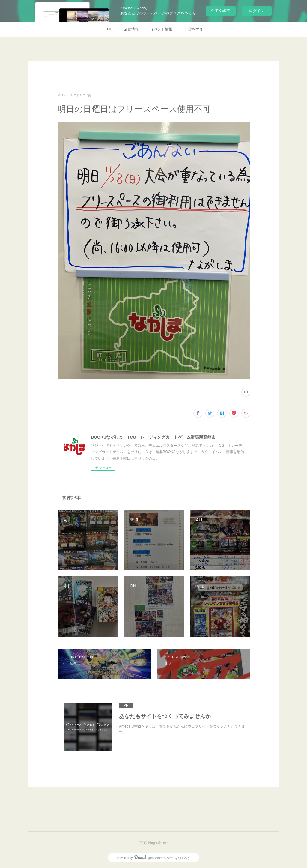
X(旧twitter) (193, 29)
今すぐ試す (221, 10)
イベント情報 (161, 29)
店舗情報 (131, 29)
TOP (109, 29)
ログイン (257, 11)
